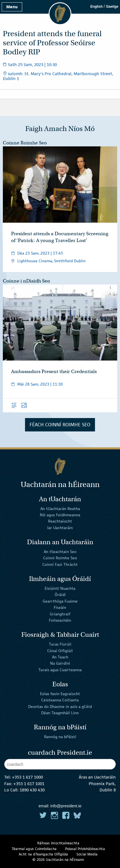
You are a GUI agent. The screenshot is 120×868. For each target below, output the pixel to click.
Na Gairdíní (60, 663)
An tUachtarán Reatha (60, 508)
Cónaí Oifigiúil (60, 650)
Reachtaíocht (60, 521)
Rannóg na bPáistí (60, 737)
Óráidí (60, 595)
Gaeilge (112, 7)
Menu (12, 7)
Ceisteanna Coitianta (60, 700)
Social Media (87, 854)
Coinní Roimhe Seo (60, 558)
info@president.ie (66, 806)
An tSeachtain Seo (60, 552)
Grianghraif (60, 614)
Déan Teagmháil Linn (60, 713)
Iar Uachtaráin (60, 528)
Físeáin (60, 607)
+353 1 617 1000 (27, 777)
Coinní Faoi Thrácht (60, 564)
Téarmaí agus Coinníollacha (34, 849)
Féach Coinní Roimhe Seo (60, 425)
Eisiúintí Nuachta (60, 588)
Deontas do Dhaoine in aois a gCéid (60, 706)
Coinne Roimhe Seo (25, 143)
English (97, 7)
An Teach (60, 657)
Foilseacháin (60, 620)
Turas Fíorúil (60, 644)
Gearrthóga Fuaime (60, 601)
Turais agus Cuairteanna (60, 670)
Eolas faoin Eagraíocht (60, 694)
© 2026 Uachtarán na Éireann (58, 860)
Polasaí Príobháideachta (85, 849)
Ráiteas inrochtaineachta (58, 843)
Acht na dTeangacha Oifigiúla (43, 854)
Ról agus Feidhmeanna (60, 515)
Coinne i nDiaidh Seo (26, 281)
